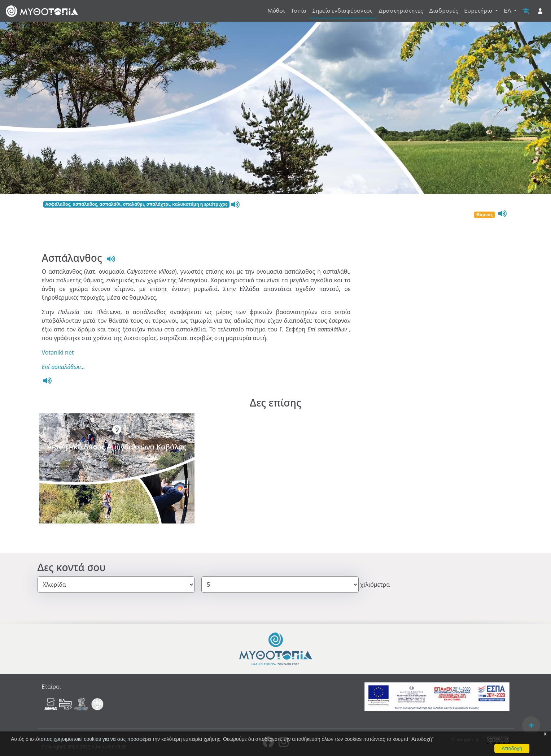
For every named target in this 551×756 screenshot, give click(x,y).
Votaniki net (58, 352)
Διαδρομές (444, 10)
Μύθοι (276, 10)
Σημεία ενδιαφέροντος (342, 10)
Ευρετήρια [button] (479, 10)
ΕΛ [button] (508, 10)
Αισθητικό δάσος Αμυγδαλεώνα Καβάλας (117, 447)
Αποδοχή (512, 748)
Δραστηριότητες (401, 10)
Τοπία (298, 10)
